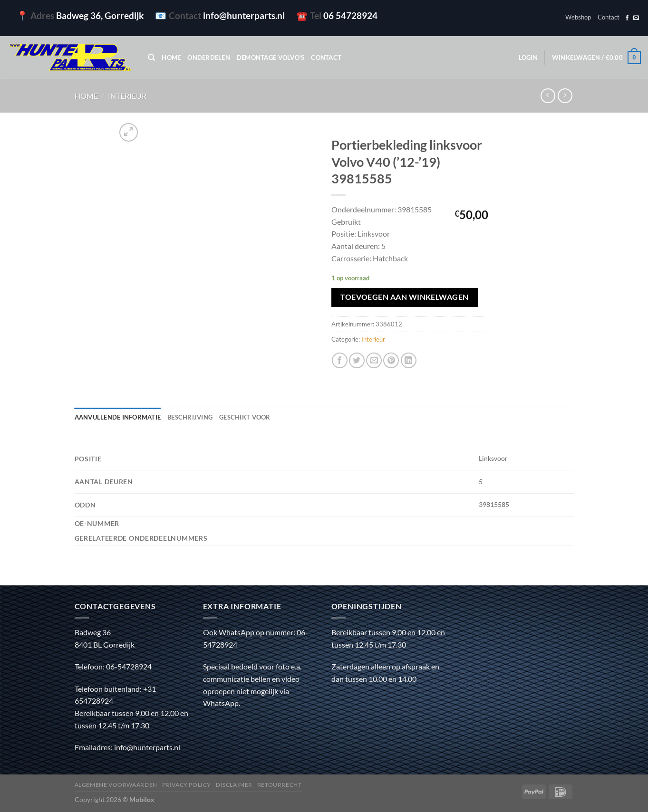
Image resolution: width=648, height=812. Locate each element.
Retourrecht (280, 785)
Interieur (127, 96)
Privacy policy (187, 785)
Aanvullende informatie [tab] (118, 417)
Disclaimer (234, 785)
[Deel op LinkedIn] (409, 360)
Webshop (578, 17)
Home (171, 57)
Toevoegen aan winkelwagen (405, 297)
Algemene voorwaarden (116, 785)
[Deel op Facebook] (340, 360)
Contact (609, 17)
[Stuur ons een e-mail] (636, 18)
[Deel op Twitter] (357, 360)
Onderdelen (209, 57)
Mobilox (142, 799)
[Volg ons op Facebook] (627, 18)
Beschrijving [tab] (190, 417)
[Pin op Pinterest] (391, 360)
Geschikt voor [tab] (245, 417)
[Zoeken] (151, 57)
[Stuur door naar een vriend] (374, 360)
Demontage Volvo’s (271, 57)
